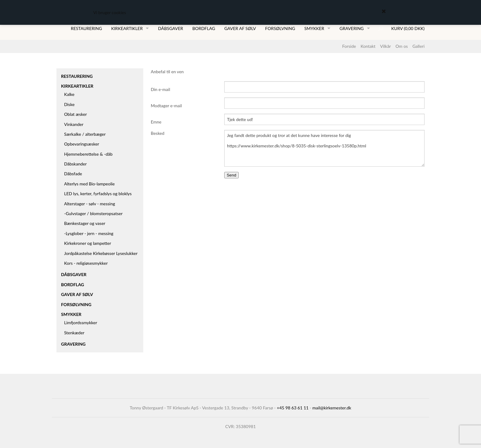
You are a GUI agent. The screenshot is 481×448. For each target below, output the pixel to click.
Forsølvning (280, 28)
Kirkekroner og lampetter (88, 243)
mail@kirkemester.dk (332, 408)
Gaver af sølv (240, 28)
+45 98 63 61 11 (293, 408)
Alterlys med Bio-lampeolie (89, 184)
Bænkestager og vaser (85, 223)
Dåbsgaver (171, 28)
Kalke (69, 94)
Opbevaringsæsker (82, 144)
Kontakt (368, 46)
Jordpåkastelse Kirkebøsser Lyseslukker (101, 253)
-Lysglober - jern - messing (89, 233)
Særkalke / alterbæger (85, 134)
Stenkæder (74, 333)
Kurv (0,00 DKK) (408, 28)
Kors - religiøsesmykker (86, 263)
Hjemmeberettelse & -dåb (88, 154)
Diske (69, 104)
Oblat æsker (75, 114)
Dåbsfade (73, 174)
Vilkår (385, 46)
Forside (349, 46)
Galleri (418, 46)
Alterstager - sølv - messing (90, 204)
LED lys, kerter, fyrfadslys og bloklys (98, 194)
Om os (402, 46)
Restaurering (87, 28)
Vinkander (74, 124)
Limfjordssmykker (81, 323)
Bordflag (204, 28)
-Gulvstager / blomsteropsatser (93, 213)
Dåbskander (75, 164)
